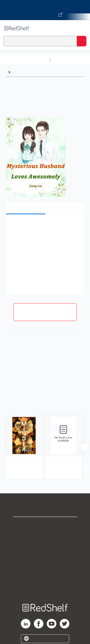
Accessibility (45, 577)
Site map (45, 588)
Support (45, 535)
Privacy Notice (45, 546)
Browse (19, 72)
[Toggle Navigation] (82, 28)
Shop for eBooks (45, 525)
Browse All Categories (25, 60)
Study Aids (65, 60)
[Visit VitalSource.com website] (45, 10)
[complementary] (45, 438)
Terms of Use (45, 556)
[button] (44, 225)
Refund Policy (45, 567)
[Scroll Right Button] (85, 447)
